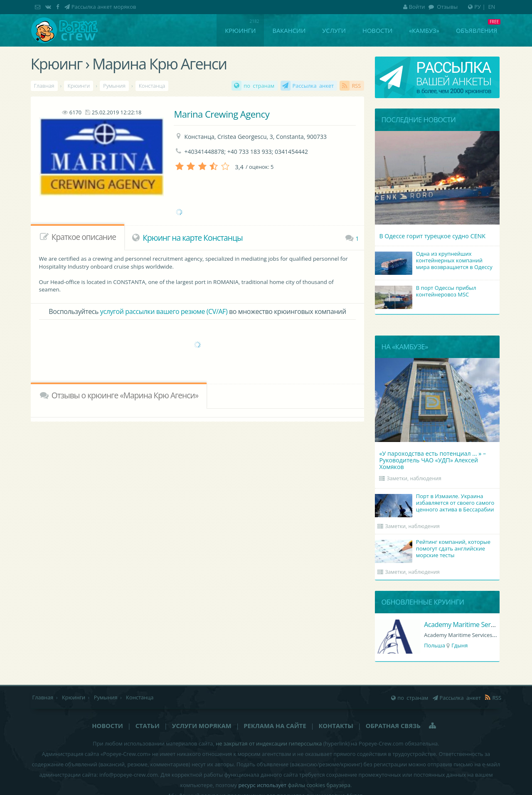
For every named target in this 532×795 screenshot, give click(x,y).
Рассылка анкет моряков (104, 7)
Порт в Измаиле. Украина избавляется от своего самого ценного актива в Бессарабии (436, 504)
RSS (356, 86)
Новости (377, 30)
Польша (435, 645)
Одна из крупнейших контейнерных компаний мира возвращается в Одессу (435, 261)
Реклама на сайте (275, 726)
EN (491, 7)
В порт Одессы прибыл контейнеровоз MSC (427, 292)
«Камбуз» (424, 30)
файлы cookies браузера (319, 785)
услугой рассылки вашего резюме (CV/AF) (164, 311)
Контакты (336, 726)
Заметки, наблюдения (414, 478)
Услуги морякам (202, 726)
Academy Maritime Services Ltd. (471, 625)
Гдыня (459, 645)
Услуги (334, 30)
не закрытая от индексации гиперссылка (269, 743)
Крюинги (240, 30)
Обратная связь (393, 726)
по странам (259, 86)
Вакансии (289, 30)
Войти (414, 7)
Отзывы (447, 7)
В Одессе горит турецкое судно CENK (432, 236)
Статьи (148, 726)
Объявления (477, 30)
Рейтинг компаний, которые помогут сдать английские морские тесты (434, 549)
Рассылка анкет (313, 86)
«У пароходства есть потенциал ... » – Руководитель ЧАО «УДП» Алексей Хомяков (432, 460)
